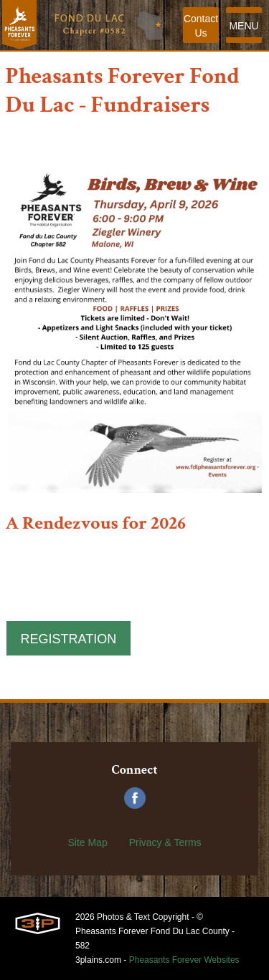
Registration (69, 639)
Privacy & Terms (165, 842)
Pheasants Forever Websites (184, 960)
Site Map (87, 842)
